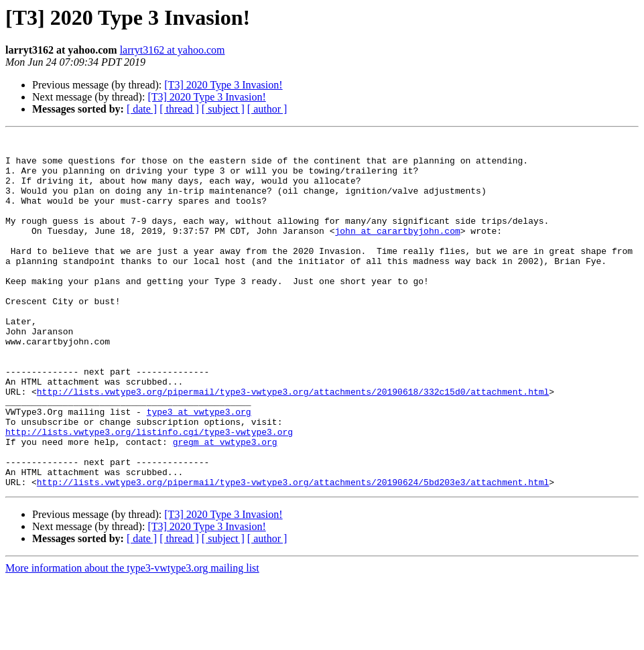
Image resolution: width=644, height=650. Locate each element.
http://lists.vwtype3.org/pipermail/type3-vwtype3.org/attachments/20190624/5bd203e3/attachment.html (293, 552)
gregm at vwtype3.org (225, 504)
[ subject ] (223, 109)
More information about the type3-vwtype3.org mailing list (132, 638)
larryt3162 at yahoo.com (173, 50)
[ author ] (267, 109)
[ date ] (142, 109)
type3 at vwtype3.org (199, 468)
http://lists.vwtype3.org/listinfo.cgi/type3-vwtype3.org (149, 492)
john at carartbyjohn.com (397, 251)
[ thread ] (179, 109)
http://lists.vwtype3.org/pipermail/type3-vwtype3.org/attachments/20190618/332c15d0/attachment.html (293, 444)
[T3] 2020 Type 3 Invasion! (223, 85)
